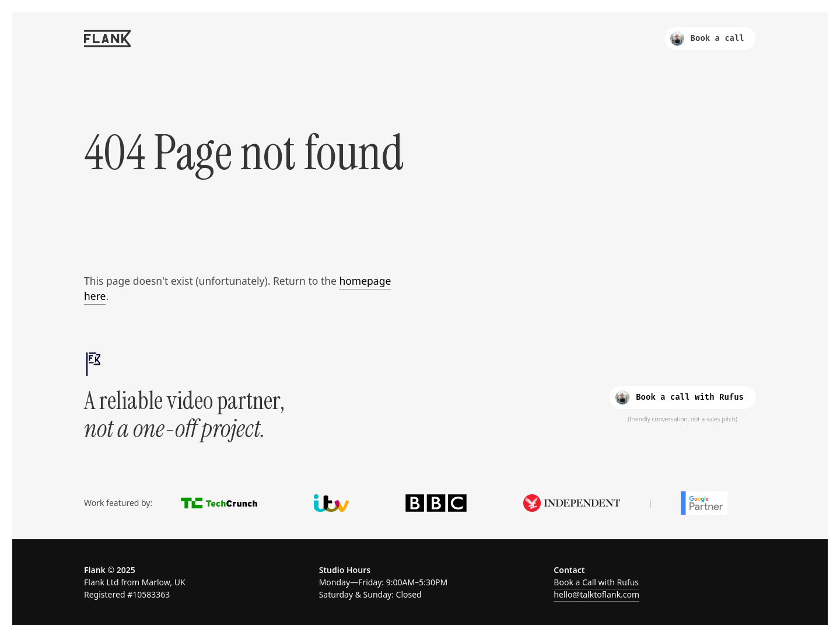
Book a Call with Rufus (596, 582)
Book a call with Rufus (680, 397)
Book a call (707, 39)
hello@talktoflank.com (596, 594)
